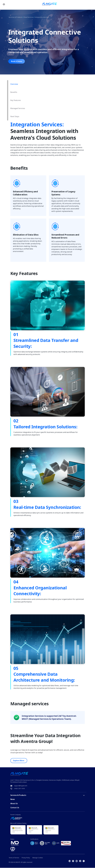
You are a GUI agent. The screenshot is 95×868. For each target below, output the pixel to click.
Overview (14, 84)
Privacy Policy (26, 858)
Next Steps (15, 116)
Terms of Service (14, 858)
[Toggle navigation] (4, 4)
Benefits (14, 92)
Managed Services (18, 108)
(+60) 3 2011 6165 (19, 789)
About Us (14, 804)
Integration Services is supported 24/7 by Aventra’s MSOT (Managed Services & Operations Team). (49, 717)
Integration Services (46, 17)
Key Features (16, 100)
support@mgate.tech (21, 786)
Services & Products (16, 17)
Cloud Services (31, 17)
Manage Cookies (38, 858)
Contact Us (15, 808)
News (13, 799)
